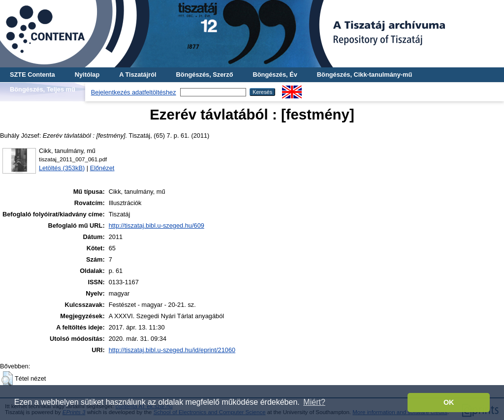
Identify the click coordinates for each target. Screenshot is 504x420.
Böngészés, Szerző (205, 75)
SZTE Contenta (32, 75)
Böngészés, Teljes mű (43, 89)
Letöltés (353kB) (62, 168)
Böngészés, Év (275, 75)
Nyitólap (87, 75)
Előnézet (102, 168)
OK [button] (449, 402)
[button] (7, 379)
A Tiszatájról (138, 75)
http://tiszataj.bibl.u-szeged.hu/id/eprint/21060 (172, 350)
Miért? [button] (314, 402)
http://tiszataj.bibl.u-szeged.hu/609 (157, 225)
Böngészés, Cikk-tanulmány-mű (364, 75)
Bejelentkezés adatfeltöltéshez (134, 92)
